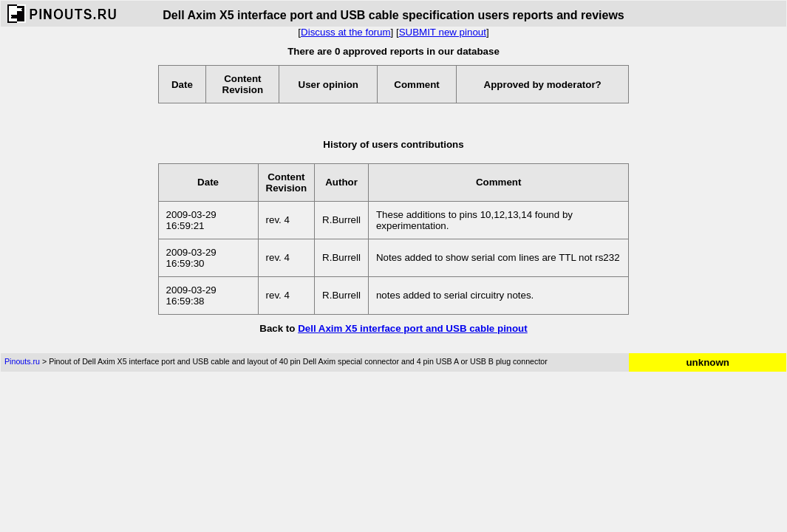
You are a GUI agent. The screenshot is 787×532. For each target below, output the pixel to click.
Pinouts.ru (22, 361)
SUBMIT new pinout (443, 32)
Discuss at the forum (345, 32)
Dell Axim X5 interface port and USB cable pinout (413, 328)
